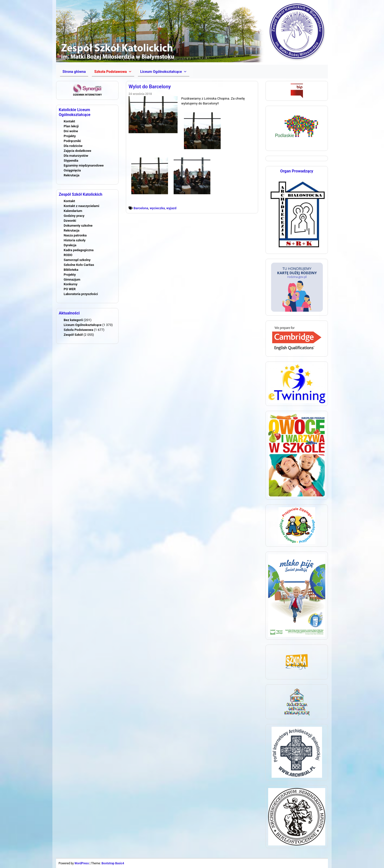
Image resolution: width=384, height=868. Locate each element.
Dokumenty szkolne (78, 226)
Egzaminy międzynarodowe (84, 165)
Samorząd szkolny (77, 260)
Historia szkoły (75, 240)
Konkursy (71, 284)
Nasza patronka (75, 235)
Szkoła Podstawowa (78, 330)
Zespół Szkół (73, 335)
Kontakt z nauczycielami (81, 206)
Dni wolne (71, 131)
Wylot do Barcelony (150, 87)
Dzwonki (70, 221)
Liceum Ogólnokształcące (83, 325)
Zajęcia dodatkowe (77, 151)
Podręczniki (72, 141)
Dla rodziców (73, 146)
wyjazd (171, 208)
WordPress (82, 863)
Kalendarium (73, 211)
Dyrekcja (70, 245)
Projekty (70, 136)
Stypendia (71, 161)
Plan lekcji (71, 126)
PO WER (70, 289)
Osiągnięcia (72, 170)
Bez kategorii (73, 320)
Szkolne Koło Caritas (79, 265)
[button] (113, 72)
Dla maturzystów (76, 156)
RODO (68, 255)
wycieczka (157, 208)
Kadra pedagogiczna (79, 250)
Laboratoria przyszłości (81, 294)
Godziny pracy (74, 216)
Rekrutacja (72, 175)
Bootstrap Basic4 (113, 863)
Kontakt (69, 121)
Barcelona (141, 208)
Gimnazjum (72, 279)
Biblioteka (71, 270)
